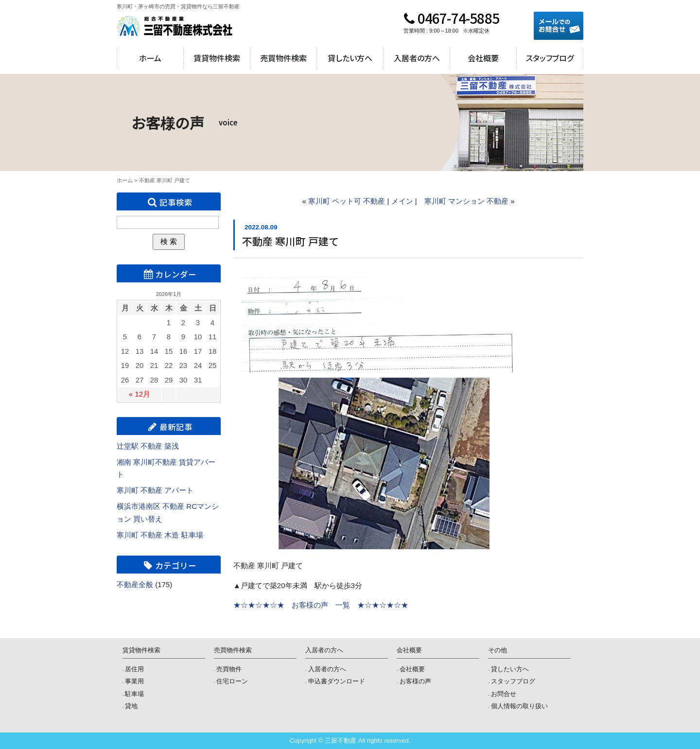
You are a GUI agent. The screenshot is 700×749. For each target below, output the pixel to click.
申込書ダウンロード (337, 681)
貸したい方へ (350, 58)
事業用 (134, 681)
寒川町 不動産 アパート (155, 490)
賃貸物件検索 (217, 58)
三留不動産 (175, 26)
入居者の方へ (417, 58)
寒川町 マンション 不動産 (466, 201)
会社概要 (483, 58)
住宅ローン (232, 681)
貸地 (131, 706)
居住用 (134, 669)
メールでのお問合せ (559, 26)
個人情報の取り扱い (519, 706)
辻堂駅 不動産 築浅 (148, 446)
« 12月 (140, 394)
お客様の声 (415, 681)
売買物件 (229, 669)
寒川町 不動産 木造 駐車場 (160, 535)
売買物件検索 (283, 58)
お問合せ (504, 694)
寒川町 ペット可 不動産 (347, 201)
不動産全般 (135, 584)
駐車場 (134, 694)
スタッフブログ (550, 58)
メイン (402, 201)
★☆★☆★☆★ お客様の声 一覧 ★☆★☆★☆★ (321, 605)
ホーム (150, 58)
